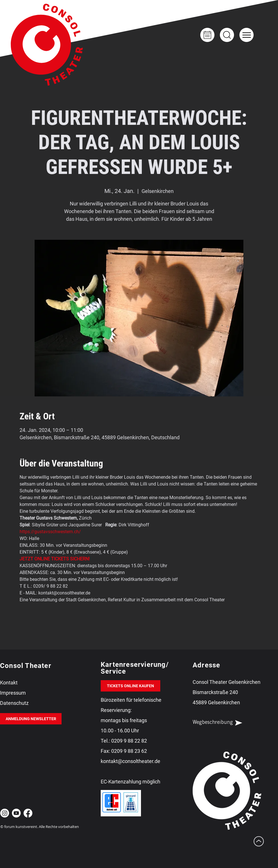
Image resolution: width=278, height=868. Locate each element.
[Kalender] (207, 35)
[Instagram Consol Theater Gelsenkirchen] (5, 813)
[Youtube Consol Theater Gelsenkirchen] (16, 813)
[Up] (227, 35)
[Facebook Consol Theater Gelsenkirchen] (28, 813)
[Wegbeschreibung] (222, 723)
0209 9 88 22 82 (129, 741)
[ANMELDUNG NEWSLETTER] (31, 719)
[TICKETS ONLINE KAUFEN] (130, 686)
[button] (247, 35)
